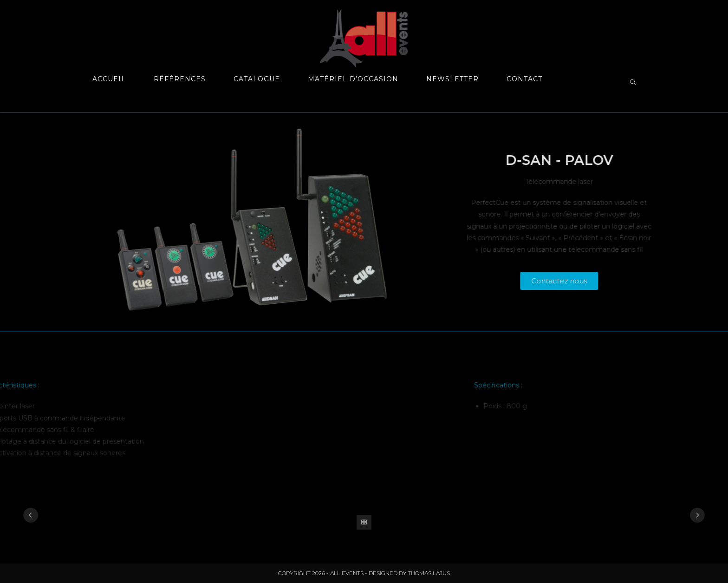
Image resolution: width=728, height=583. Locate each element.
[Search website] (633, 83)
